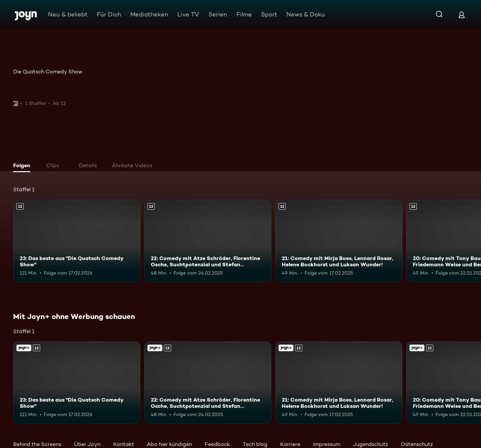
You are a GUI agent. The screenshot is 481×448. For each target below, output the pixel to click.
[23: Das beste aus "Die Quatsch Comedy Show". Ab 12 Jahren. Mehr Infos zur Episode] (77, 241)
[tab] (23, 166)
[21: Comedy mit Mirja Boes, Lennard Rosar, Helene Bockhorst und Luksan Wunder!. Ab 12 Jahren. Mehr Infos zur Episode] (339, 241)
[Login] (462, 15)
